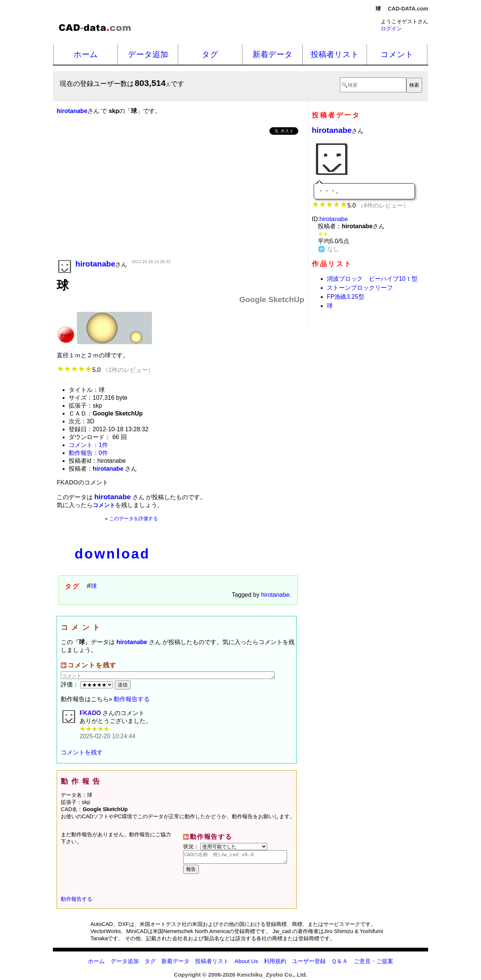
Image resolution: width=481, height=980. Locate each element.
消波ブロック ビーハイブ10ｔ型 (372, 279)
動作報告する (132, 699)
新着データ (273, 54)
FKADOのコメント (82, 482)
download (112, 554)
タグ (210, 54)
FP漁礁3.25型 (346, 297)
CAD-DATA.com (408, 9)
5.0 (105, 370)
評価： (88, 684)
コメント (397, 54)
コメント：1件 (88, 445)
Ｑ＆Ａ (340, 963)
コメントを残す (82, 752)
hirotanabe (275, 595)
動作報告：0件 (88, 453)
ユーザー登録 (309, 963)
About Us (246, 963)
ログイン (391, 29)
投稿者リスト (335, 54)
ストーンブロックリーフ (360, 288)
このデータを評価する (134, 519)
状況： (225, 846)
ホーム (86, 54)
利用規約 (275, 963)
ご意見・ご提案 (374, 963)
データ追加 (148, 54)
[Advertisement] (180, 198)
